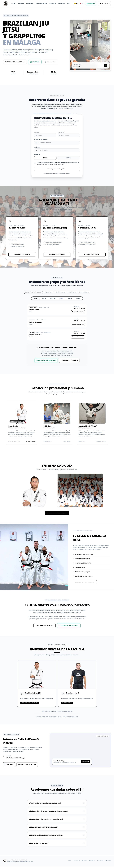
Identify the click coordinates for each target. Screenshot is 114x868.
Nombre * (37, 132)
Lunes (36, 300)
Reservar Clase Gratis (22, 255)
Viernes (70, 300)
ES (76, 4)
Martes (44, 300)
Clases (13, 4)
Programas (77, 862)
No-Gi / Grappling (60, 293)
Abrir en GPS (86, 763)
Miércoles (53, 300)
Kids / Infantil (72, 293)
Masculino (45, 159)
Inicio (70, 862)
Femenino (69, 159)
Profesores (30, 4)
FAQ (68, 4)
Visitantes (53, 4)
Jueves (61, 300)
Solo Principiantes (84, 293)
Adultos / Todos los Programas (33, 293)
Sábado (78, 300)
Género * (37, 156)
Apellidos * (61, 132)
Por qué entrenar (41, 4)
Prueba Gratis (104, 4)
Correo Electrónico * (41, 140)
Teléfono (37, 148)
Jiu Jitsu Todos (48, 293)
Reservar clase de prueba (57, 514)
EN (81, 4)
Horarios (21, 4)
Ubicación (61, 4)
